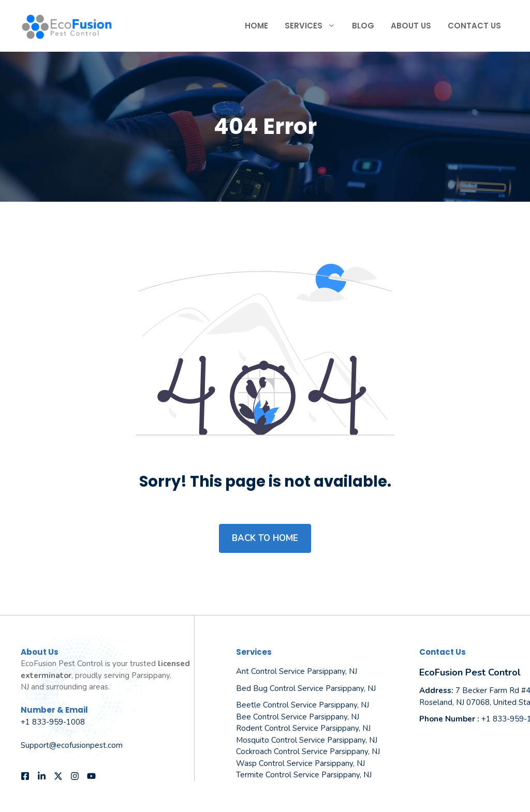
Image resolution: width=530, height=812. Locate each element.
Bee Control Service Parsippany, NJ (298, 717)
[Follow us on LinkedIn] (42, 776)
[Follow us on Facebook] (25, 776)
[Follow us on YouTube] (91, 776)
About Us (411, 26)
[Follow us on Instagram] (75, 776)
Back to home (265, 538)
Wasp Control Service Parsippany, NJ (300, 763)
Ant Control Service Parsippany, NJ (297, 671)
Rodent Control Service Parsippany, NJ (303, 728)
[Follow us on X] (58, 776)
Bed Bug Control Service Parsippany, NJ (306, 688)
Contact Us (474, 26)
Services (314, 26)
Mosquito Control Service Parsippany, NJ (307, 740)
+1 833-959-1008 (53, 722)
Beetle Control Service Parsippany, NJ (303, 705)
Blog (363, 26)
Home (256, 26)
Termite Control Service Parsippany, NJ (304, 775)
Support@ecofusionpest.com (72, 745)
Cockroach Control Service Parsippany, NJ (308, 751)
